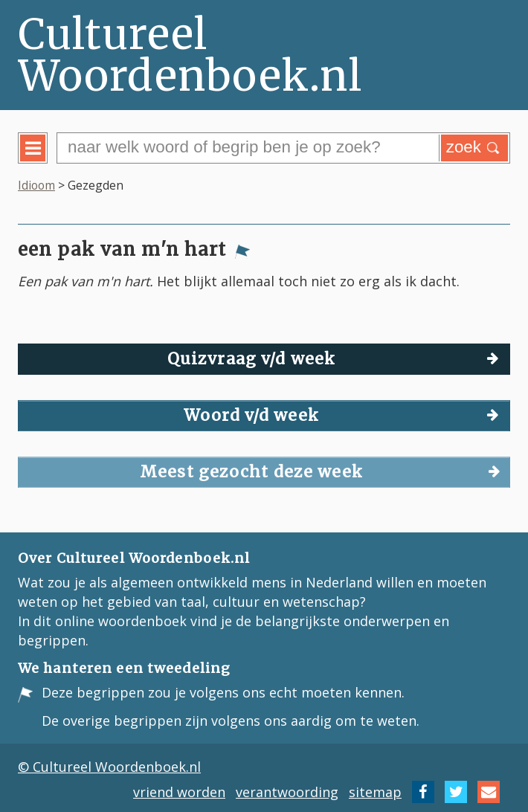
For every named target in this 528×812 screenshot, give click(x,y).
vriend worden (179, 792)
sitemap (375, 792)
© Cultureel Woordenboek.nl (109, 767)
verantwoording (287, 792)
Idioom (36, 185)
